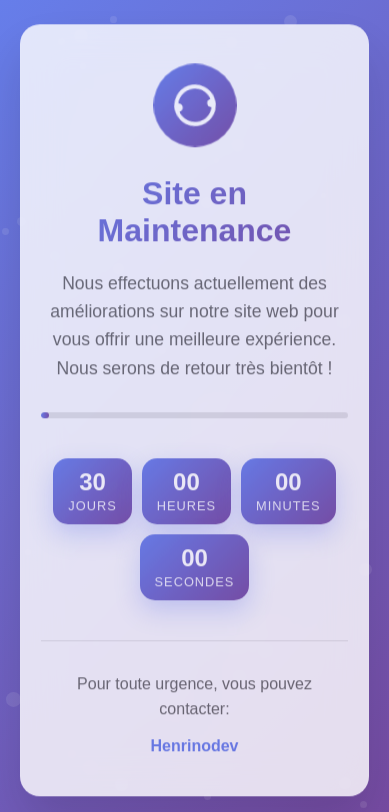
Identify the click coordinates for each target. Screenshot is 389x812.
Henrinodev (194, 748)
